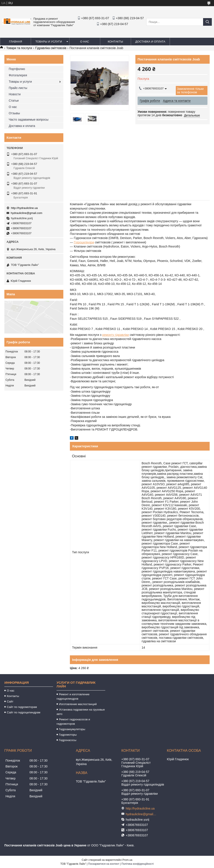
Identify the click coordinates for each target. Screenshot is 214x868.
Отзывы (14, 113)
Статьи (14, 101)
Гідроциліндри (84, 242)
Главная (16, 42)
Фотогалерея (18, 75)
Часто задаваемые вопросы (29, 120)
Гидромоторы (68, 735)
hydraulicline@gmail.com (27, 213)
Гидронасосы (68, 740)
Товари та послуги (19, 48)
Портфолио (17, 69)
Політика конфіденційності (138, 864)
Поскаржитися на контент (104, 864)
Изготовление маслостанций (78, 704)
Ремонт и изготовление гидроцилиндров (73, 696)
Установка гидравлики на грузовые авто (81, 712)
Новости (15, 94)
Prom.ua (127, 860)
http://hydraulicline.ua (24, 208)
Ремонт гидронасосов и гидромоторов (73, 722)
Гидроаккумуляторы (72, 729)
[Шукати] (207, 22)
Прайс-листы (18, 88)
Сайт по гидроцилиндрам (23, 712)
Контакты (115, 42)
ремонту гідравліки (116, 335)
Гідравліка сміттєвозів (51, 48)
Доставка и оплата (150, 42)
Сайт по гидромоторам (22, 707)
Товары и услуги (49, 42)
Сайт (10, 701)
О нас (85, 42)
